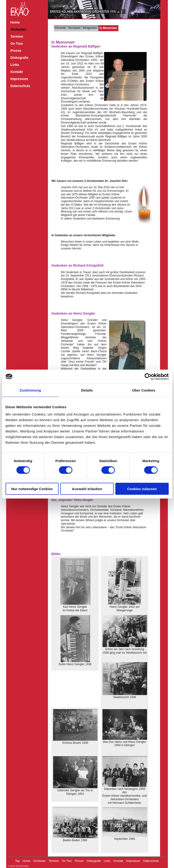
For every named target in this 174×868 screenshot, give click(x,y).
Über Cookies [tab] (144, 390)
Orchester (18, 29)
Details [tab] (87, 390)
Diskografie (19, 58)
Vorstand (74, 28)
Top (17, 861)
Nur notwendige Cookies (32, 489)
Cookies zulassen (142, 489)
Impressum (19, 79)
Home (15, 22)
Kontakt (17, 72)
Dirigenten (90, 28)
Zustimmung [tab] (30, 390)
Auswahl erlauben (87, 489)
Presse (16, 51)
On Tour (17, 44)
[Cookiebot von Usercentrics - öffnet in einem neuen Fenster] (148, 376)
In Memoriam (108, 28)
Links (15, 65)
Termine (17, 36)
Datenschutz (20, 86)
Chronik (60, 28)
